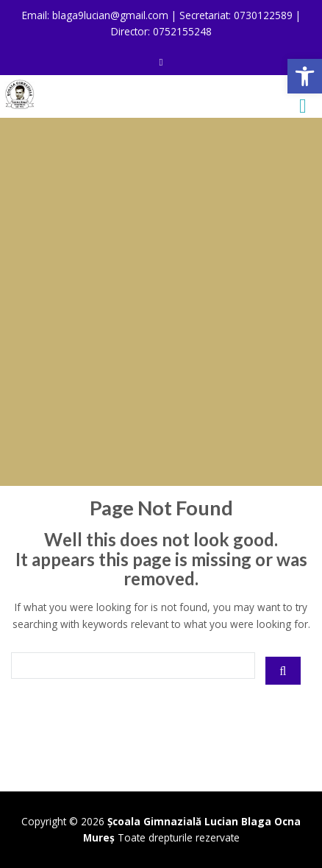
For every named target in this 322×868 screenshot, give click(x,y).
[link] (305, 76)
